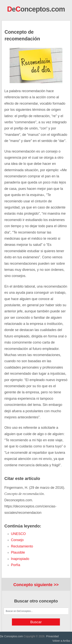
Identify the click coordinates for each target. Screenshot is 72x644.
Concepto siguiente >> (36, 585)
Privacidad (52, 636)
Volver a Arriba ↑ (62, 641)
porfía (16, 565)
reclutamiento (22, 546)
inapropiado (20, 559)
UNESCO (18, 534)
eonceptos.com (36, 9)
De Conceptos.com (11, 636)
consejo (17, 540)
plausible (18, 552)
